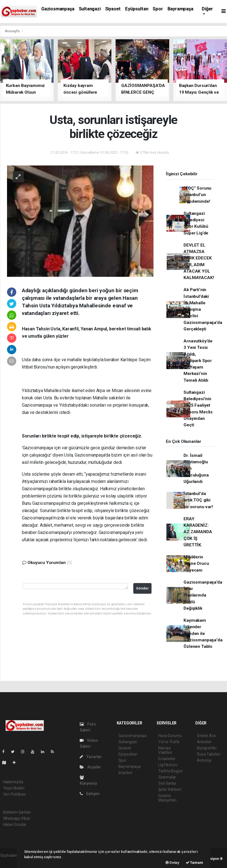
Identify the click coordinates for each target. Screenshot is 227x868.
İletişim (90, 794)
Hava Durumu (170, 736)
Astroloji (204, 760)
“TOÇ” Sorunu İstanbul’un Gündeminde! (197, 195)
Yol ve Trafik (169, 742)
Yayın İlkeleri (14, 788)
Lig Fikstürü (168, 765)
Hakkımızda (13, 782)
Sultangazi (90, 9)
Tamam (194, 863)
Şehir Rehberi (170, 789)
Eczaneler (167, 759)
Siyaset (113, 9)
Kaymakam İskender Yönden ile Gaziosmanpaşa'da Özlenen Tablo (203, 633)
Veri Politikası (14, 794)
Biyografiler (207, 748)
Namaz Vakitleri (165, 750)
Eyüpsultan (137, 9)
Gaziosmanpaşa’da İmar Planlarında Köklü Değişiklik (203, 595)
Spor (158, 9)
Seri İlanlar (167, 783)
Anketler (204, 742)
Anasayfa (13, 31)
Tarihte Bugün (170, 771)
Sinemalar (167, 777)
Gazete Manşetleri (167, 798)
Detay (172, 863)
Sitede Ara (206, 736)
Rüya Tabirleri (209, 754)
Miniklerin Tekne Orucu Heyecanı (196, 564)
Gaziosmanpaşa (58, 9)
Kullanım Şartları (17, 812)
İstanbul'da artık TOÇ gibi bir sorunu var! (198, 500)
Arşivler (90, 767)
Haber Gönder (15, 825)
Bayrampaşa (180, 9)
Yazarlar (91, 757)
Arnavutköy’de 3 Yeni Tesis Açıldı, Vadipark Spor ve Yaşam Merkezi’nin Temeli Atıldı (198, 361)
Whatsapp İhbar (17, 818)
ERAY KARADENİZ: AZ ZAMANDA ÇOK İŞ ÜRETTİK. (198, 532)
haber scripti (11, 861)
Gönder (142, 588)
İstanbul (125, 773)
